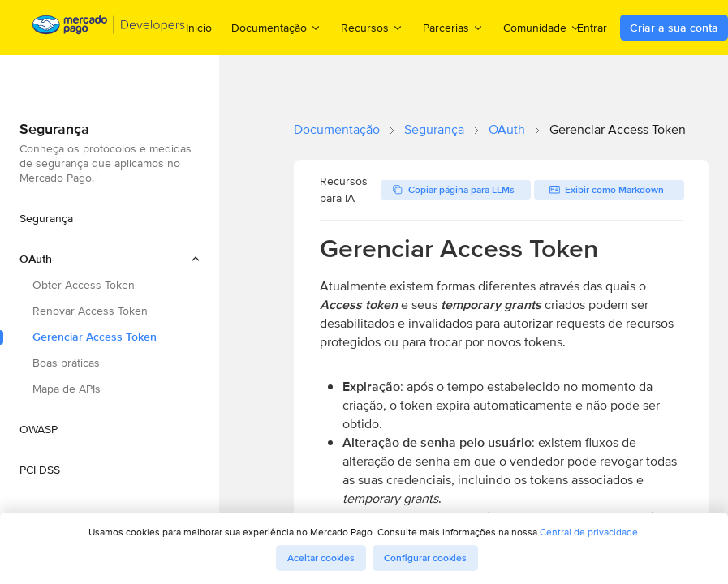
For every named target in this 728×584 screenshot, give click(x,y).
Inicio (199, 28)
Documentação (337, 129)
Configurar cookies (425, 558)
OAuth (507, 129)
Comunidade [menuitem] (542, 27)
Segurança (434, 129)
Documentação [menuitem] (276, 27)
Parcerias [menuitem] (453, 27)
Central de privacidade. (590, 532)
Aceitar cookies (321, 558)
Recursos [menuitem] (372, 27)
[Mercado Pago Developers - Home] (109, 28)
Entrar (592, 28)
